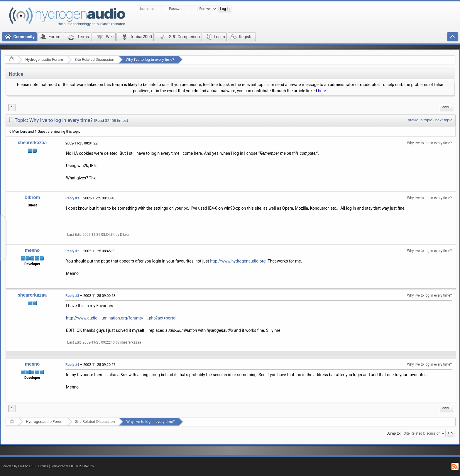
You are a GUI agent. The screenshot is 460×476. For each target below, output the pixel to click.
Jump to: (394, 433)
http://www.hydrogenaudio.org (238, 261)
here (322, 91)
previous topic (420, 120)
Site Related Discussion (94, 59)
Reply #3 (72, 296)
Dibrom (32, 197)
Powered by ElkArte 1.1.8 (18, 466)
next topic (444, 120)
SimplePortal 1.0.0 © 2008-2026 (72, 466)
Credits (43, 466)
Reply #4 (72, 365)
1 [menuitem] (12, 107)
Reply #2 (72, 251)
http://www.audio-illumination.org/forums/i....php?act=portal (121, 318)
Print (446, 107)
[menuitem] (446, 107)
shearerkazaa (32, 143)
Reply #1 (72, 198)
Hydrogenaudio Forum (44, 59)
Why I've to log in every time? (150, 59)
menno (32, 250)
